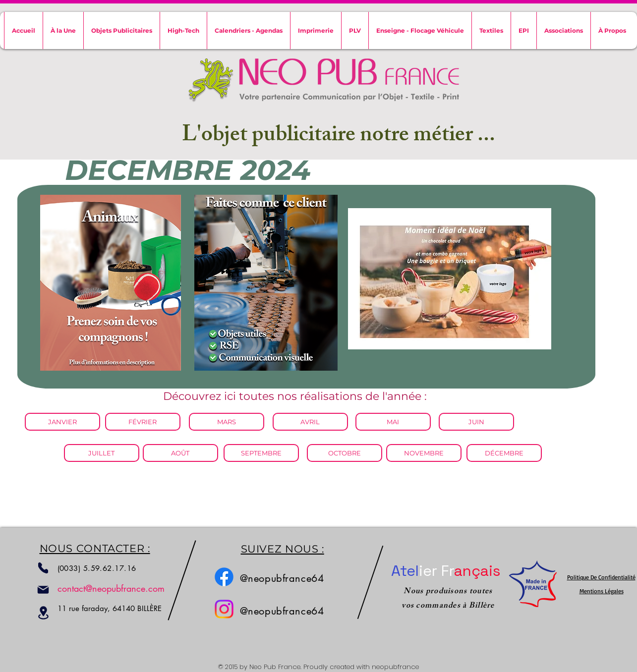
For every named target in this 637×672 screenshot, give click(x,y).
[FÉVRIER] (143, 422)
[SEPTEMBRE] (261, 453)
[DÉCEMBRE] (504, 453)
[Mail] (43, 590)
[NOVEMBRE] (424, 453)
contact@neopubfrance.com (111, 588)
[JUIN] (476, 422)
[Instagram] (224, 609)
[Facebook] (224, 577)
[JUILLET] (102, 453)
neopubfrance (395, 667)
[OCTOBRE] (345, 453)
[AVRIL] (310, 422)
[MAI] (393, 422)
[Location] (44, 613)
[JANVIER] (62, 422)
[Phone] (43, 568)
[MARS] (227, 422)
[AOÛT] (180, 453)
